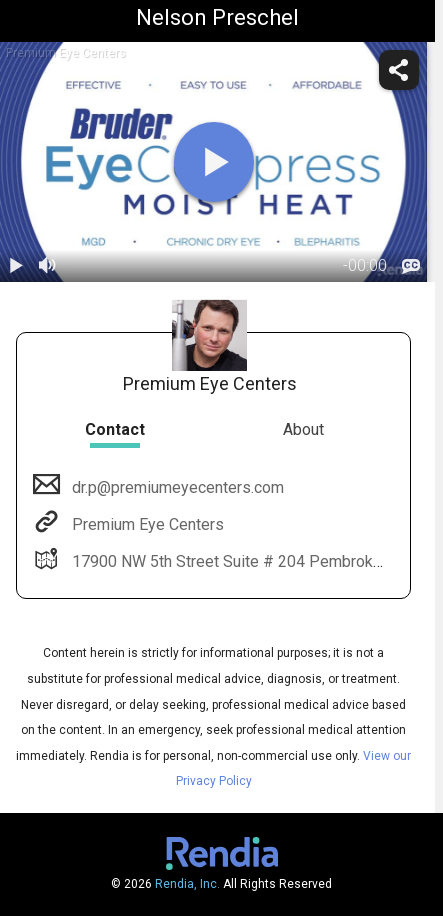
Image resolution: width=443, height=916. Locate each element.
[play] (214, 162)
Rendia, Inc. (187, 884)
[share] (399, 70)
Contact (115, 429)
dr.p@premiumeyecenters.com (176, 487)
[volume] (48, 266)
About (303, 429)
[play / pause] (16, 266)
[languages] (411, 267)
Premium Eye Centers (146, 524)
